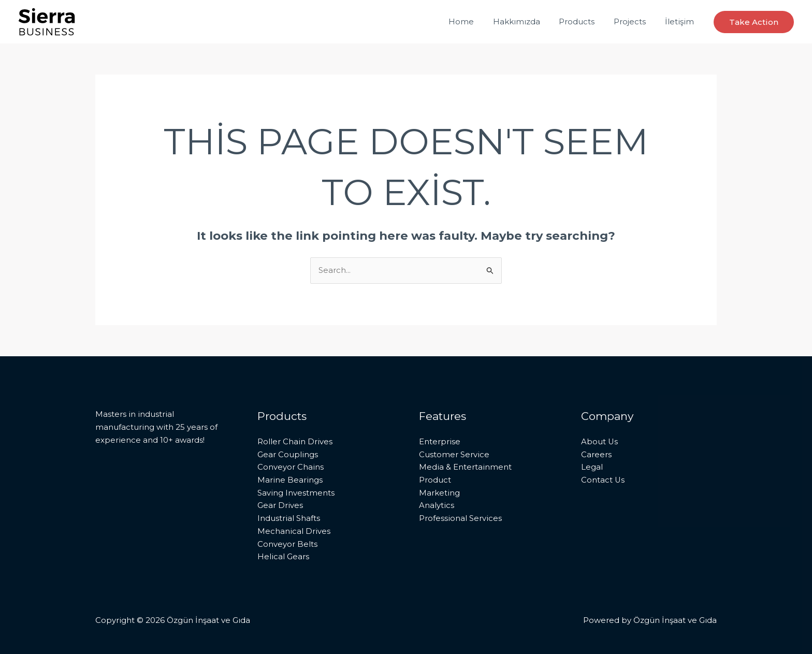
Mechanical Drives (294, 531)
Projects (635, 21)
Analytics (437, 506)
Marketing (439, 493)
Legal (592, 467)
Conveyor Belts (287, 544)
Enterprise (440, 441)
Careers (596, 454)
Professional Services (460, 518)
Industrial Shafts (289, 518)
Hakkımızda (528, 21)
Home (477, 21)
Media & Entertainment (465, 467)
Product (435, 480)
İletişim (681, 21)
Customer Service (454, 454)
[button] (754, 22)
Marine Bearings (290, 480)
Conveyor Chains (291, 467)
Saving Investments (296, 493)
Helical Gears (283, 557)
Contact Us (603, 480)
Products (585, 21)
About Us (600, 441)
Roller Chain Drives (295, 441)
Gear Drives (280, 506)
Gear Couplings (288, 454)
